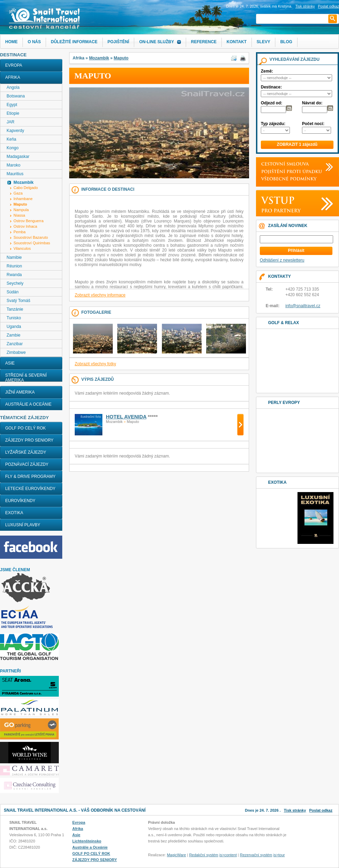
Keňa (11, 139)
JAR (11, 122)
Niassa (19, 215)
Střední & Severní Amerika (26, 378)
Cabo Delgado (26, 188)
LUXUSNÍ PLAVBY (23, 525)
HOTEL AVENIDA (126, 417)
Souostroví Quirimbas (32, 243)
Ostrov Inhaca (25, 226)
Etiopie (13, 113)
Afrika (13, 77)
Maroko (13, 165)
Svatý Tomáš (18, 301)
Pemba (20, 232)
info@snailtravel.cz (303, 306)
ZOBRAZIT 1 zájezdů (297, 144)
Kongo (13, 148)
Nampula (21, 210)
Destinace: (271, 87)
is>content (228, 855)
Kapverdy (15, 131)
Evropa (14, 65)
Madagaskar (18, 157)
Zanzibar (15, 344)
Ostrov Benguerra (29, 221)
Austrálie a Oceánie (28, 404)
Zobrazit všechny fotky (95, 364)
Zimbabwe (16, 352)
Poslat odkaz (321, 810)
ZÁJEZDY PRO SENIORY (29, 440)
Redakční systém (204, 855)
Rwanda (14, 275)
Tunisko (14, 318)
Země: (267, 71)
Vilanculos (22, 248)
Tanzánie (15, 309)
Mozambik (99, 58)
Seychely (15, 283)
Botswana (16, 96)
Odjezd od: (272, 103)
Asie (10, 363)
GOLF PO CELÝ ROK (25, 428)
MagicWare (176, 855)
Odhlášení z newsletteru (282, 260)
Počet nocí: (313, 124)
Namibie (14, 257)
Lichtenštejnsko (87, 841)
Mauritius (15, 174)
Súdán (13, 292)
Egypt (12, 105)
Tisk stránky (305, 6)
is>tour (279, 855)
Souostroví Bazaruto (31, 237)
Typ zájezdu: (273, 124)
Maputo (121, 58)
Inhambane (23, 199)
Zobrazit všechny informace (100, 295)
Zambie (13, 335)
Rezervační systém (256, 855)
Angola (13, 87)
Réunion (14, 266)
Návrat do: (312, 103)
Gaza (18, 193)
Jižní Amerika (20, 392)
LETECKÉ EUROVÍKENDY (30, 489)
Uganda (14, 327)
